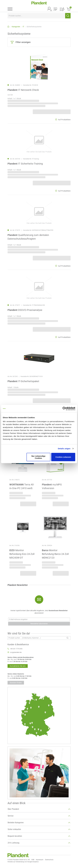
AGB (33, 860)
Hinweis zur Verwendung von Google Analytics (23, 862)
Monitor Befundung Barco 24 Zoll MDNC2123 (55, 554)
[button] (55, 9)
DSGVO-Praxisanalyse (25, 310)
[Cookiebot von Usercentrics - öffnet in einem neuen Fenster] (64, 409)
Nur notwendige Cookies (38, 457)
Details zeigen (64, 449)
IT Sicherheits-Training (25, 164)
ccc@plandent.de (16, 652)
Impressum (40, 860)
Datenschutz (49, 860)
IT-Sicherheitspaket (23, 381)
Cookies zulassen (63, 457)
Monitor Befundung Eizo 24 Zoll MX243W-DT (22, 554)
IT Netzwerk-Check (23, 90)
